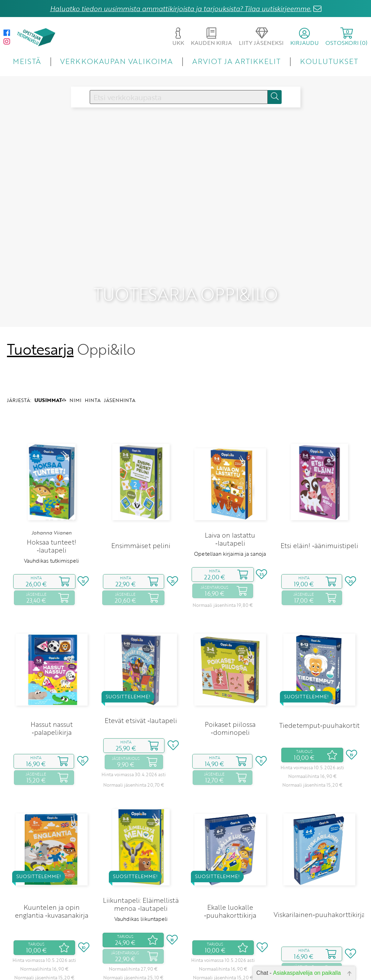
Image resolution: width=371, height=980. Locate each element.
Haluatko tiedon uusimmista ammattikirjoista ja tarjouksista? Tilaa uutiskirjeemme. (181, 9)
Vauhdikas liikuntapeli (141, 867)
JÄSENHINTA (120, 348)
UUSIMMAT (50, 348)
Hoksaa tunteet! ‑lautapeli (51, 494)
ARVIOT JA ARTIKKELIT (237, 61)
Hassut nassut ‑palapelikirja (52, 676)
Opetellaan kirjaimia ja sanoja (230, 502)
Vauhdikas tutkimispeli (51, 509)
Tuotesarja (40, 297)
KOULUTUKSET (329, 61)
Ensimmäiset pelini (141, 494)
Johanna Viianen (52, 481)
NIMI (75, 348)
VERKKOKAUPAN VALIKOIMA (116, 61)
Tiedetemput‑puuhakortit (319, 673)
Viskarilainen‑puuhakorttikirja (319, 863)
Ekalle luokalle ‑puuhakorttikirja (230, 859)
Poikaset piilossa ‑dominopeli (230, 676)
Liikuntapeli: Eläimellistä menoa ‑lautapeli (141, 852)
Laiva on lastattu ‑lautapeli (230, 487)
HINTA (93, 348)
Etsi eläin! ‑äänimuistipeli (319, 494)
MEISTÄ (27, 61)
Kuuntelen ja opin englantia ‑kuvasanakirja (52, 859)
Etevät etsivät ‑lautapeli (141, 669)
